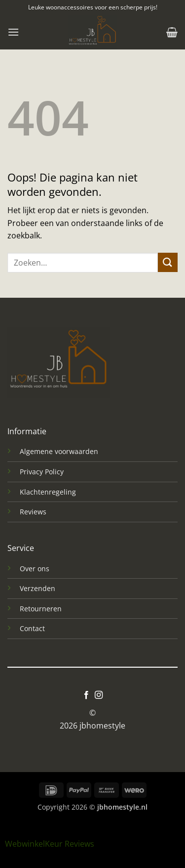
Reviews (33, 512)
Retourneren (41, 609)
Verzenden (37, 588)
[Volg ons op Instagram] (99, 695)
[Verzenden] (168, 262)
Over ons (35, 569)
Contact (32, 628)
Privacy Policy (42, 472)
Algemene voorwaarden (59, 451)
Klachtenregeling (48, 492)
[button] (13, 32)
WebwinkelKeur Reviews (50, 844)
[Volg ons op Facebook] (86, 695)
